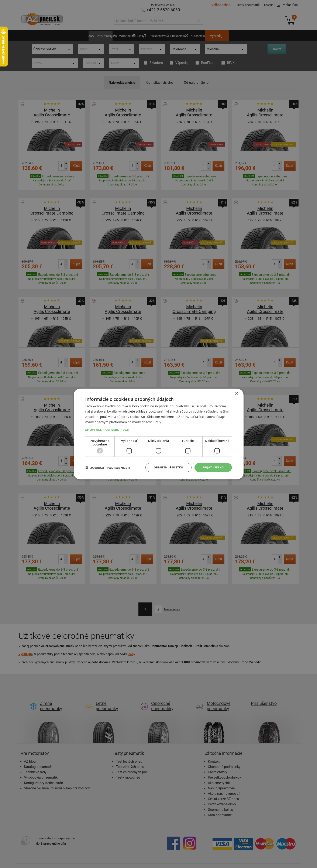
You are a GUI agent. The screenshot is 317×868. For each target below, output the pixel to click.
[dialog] (159, 434)
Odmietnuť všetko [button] (166, 467)
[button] (159, 429)
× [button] (237, 393)
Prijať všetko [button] (212, 467)
